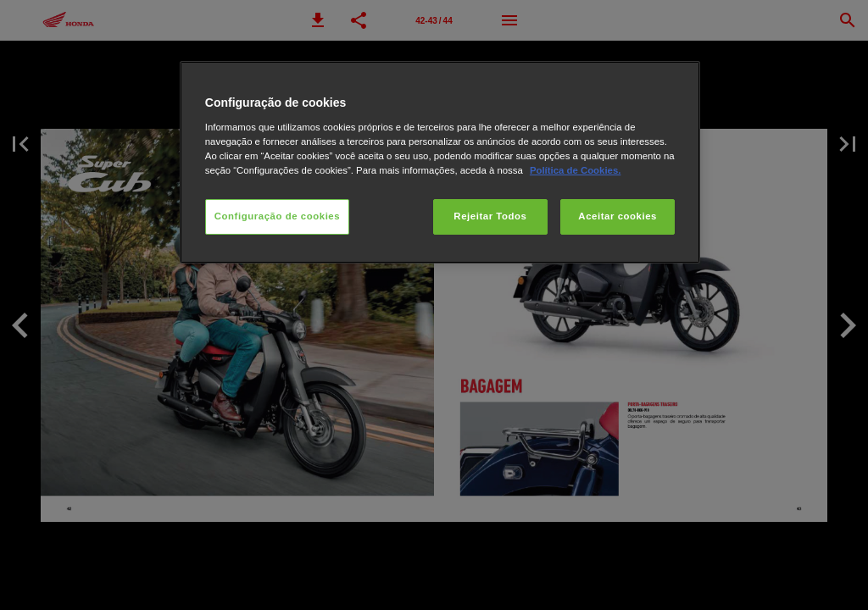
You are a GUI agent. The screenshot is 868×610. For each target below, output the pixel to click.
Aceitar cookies (618, 216)
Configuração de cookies (277, 216)
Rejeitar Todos (490, 216)
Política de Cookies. (575, 170)
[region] (440, 162)
